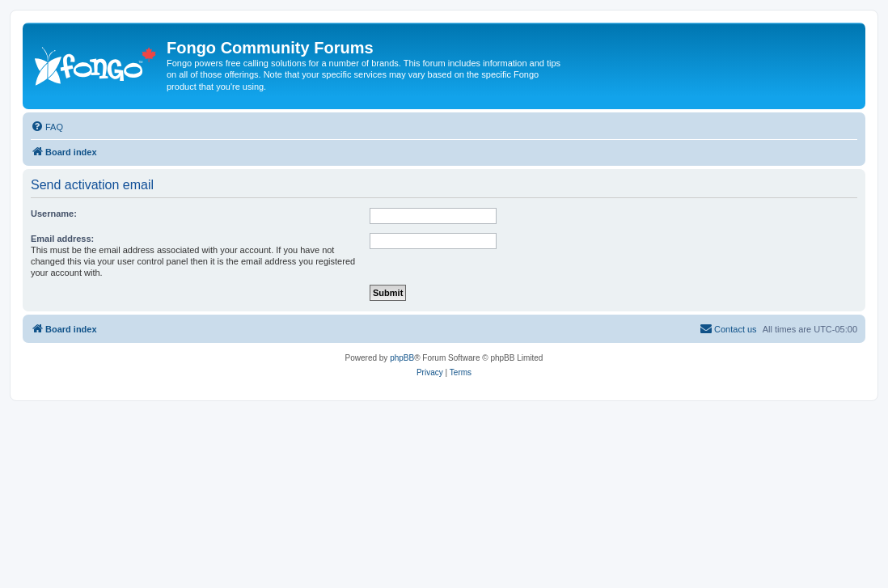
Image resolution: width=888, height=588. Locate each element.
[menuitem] (47, 127)
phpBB (402, 358)
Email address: (62, 239)
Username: (54, 214)
